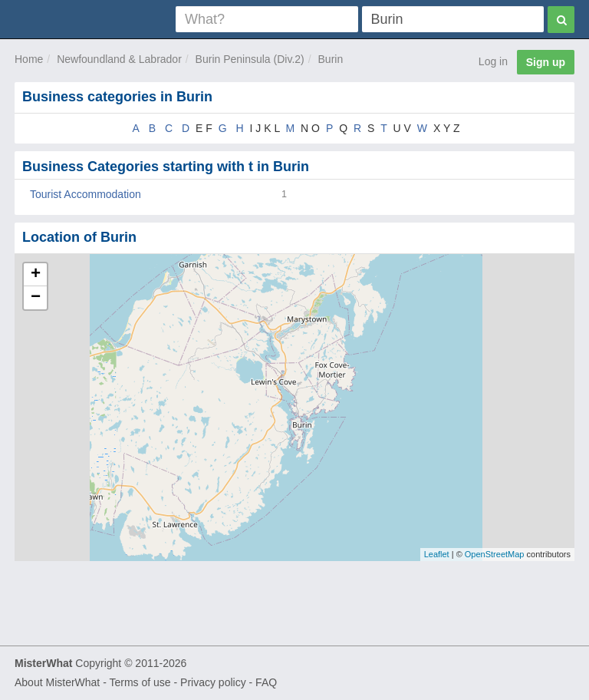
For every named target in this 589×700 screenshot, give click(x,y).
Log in (493, 61)
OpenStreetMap (495, 554)
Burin (331, 59)
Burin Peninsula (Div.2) (250, 59)
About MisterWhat (57, 682)
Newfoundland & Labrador (119, 59)
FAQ (266, 682)
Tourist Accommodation (86, 194)
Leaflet (437, 554)
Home (29, 59)
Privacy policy (213, 682)
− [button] (36, 298)
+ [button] (36, 275)
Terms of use (140, 682)
